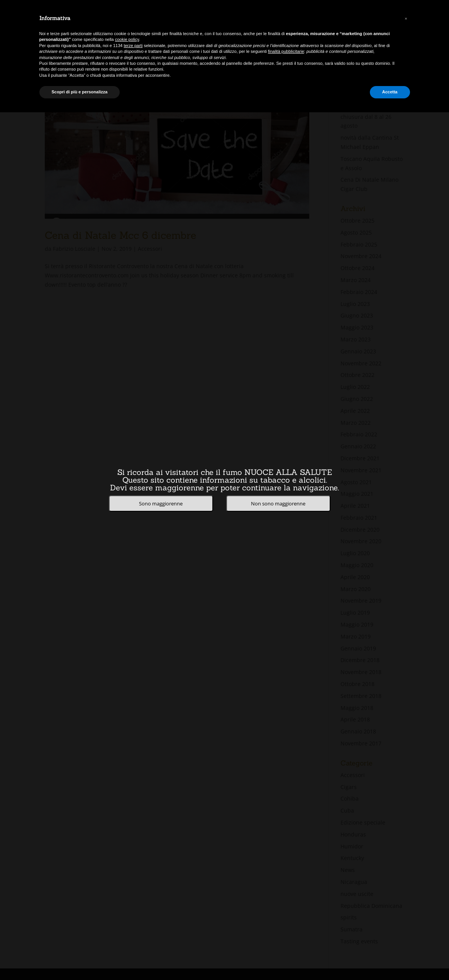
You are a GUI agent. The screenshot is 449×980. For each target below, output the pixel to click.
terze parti (133, 46)
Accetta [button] (390, 92)
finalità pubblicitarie (286, 51)
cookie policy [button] (127, 39)
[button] (406, 19)
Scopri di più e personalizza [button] (80, 92)
